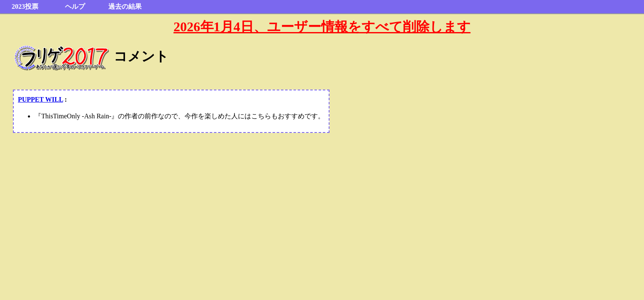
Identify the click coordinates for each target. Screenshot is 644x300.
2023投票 (25, 6)
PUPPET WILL (40, 99)
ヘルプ (75, 6)
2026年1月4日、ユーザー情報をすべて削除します (322, 27)
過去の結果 (125, 6)
